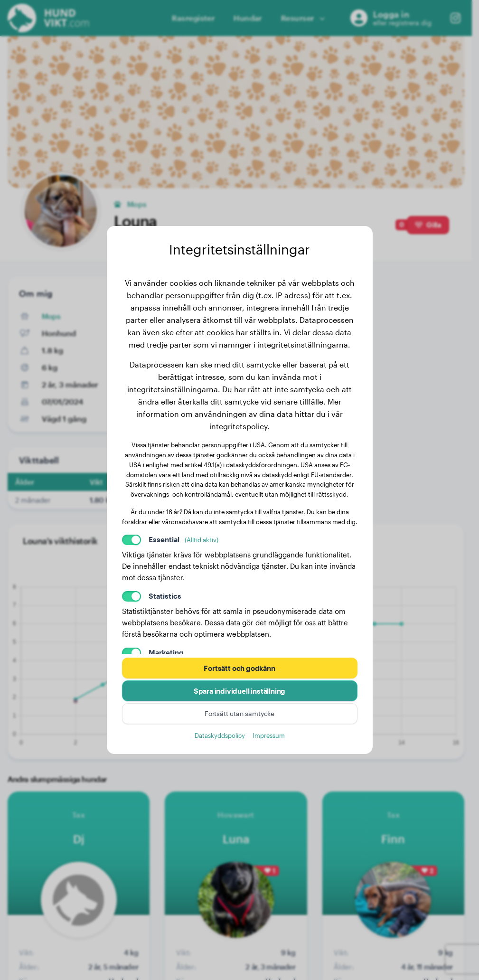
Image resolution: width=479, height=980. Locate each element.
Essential (183, 539)
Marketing (166, 652)
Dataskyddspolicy (220, 735)
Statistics (165, 596)
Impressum (269, 735)
